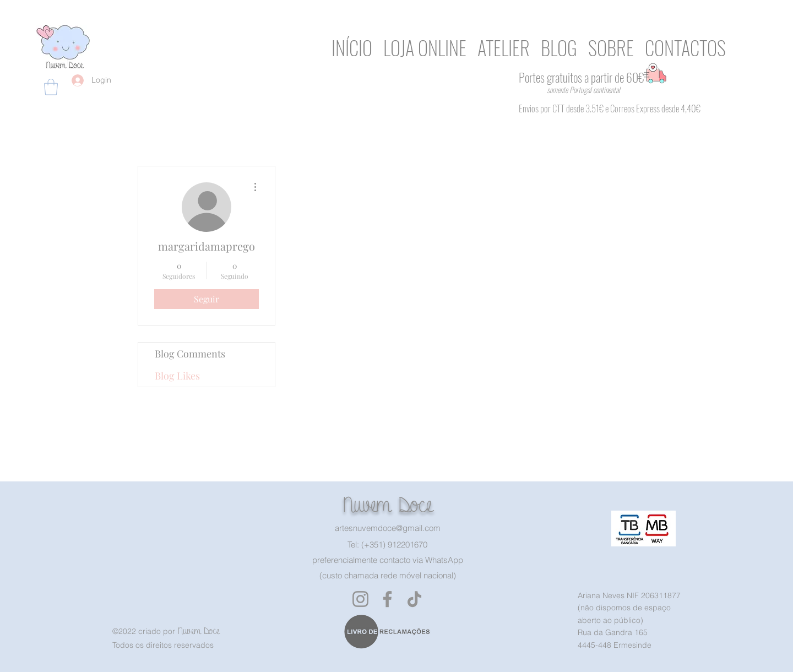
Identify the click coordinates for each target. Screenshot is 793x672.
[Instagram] (360, 599)
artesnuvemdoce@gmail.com (388, 528)
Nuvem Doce (387, 505)
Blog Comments (190, 354)
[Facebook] (387, 599)
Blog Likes (177, 376)
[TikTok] (414, 599)
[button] (51, 87)
